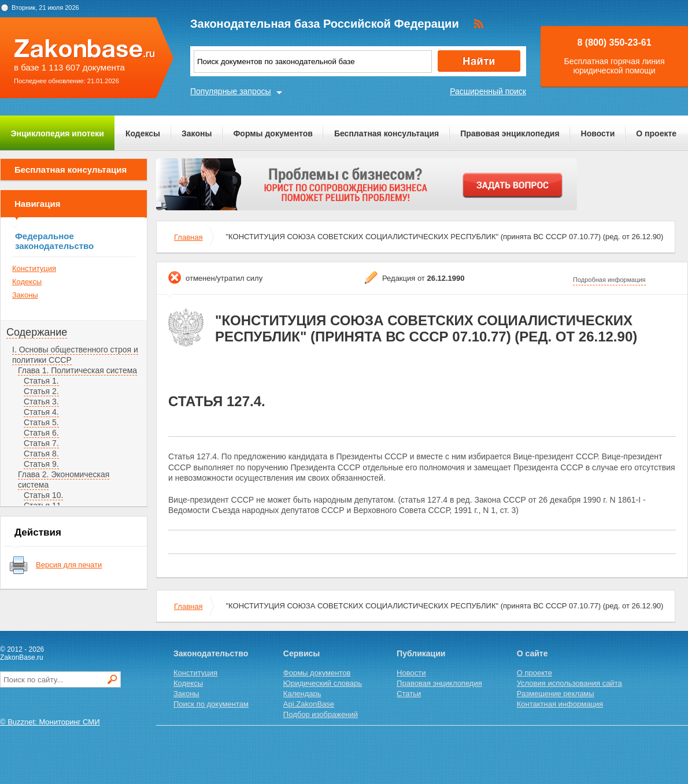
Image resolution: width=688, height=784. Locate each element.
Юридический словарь (323, 683)
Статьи (409, 694)
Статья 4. (41, 412)
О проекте (656, 133)
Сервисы (302, 653)
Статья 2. (41, 391)
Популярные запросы (231, 91)
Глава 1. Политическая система (77, 370)
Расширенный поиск (488, 91)
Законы (197, 133)
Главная (188, 237)
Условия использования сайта (569, 683)
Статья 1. (41, 381)
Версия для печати (69, 565)
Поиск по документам (211, 704)
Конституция (34, 268)
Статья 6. (41, 433)
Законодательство (211, 653)
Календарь (302, 694)
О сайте (532, 653)
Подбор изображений (321, 714)
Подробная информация (609, 280)
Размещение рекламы (556, 694)
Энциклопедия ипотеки (58, 133)
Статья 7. (41, 443)
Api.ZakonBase (309, 704)
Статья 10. (43, 495)
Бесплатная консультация (386, 133)
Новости (598, 133)
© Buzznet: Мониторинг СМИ (50, 722)
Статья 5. (41, 422)
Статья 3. (41, 402)
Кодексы (143, 133)
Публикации (421, 653)
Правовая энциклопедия (510, 133)
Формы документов (273, 133)
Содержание (37, 332)
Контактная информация (560, 704)
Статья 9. (41, 464)
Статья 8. (41, 454)
